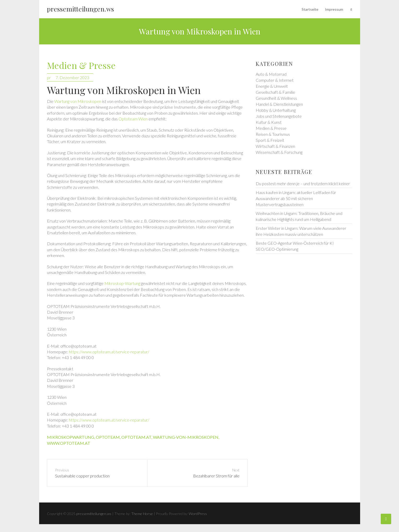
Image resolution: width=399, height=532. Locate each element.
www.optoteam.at (69, 443)
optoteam (108, 437)
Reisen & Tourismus (273, 134)
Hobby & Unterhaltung (276, 110)
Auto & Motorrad (271, 74)
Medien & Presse (81, 66)
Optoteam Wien (133, 119)
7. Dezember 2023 (72, 77)
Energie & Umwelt (272, 86)
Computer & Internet (275, 80)
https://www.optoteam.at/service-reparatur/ (109, 352)
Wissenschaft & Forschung (279, 152)
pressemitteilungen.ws (81, 9)
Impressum (334, 9)
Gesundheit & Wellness (276, 98)
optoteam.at (136, 437)
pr (49, 77)
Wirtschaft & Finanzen (275, 146)
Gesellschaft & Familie (275, 92)
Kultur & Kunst (269, 122)
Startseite (310, 9)
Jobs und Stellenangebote (279, 116)
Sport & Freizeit (270, 140)
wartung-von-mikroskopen (186, 437)
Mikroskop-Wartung (122, 283)
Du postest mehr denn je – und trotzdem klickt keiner (303, 183)
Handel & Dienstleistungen (279, 104)
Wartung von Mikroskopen (78, 101)
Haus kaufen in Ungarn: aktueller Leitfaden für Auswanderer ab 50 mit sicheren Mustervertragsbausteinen (296, 198)
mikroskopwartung (71, 437)
